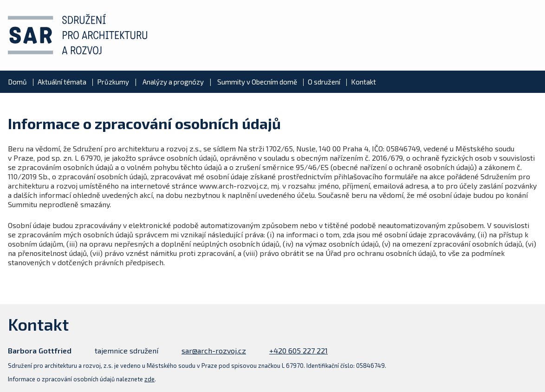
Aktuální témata (62, 82)
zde (149, 379)
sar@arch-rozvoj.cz (214, 350)
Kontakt (363, 82)
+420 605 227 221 (298, 350)
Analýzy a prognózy (173, 82)
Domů (17, 82)
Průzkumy (113, 82)
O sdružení (324, 82)
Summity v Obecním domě (257, 82)
